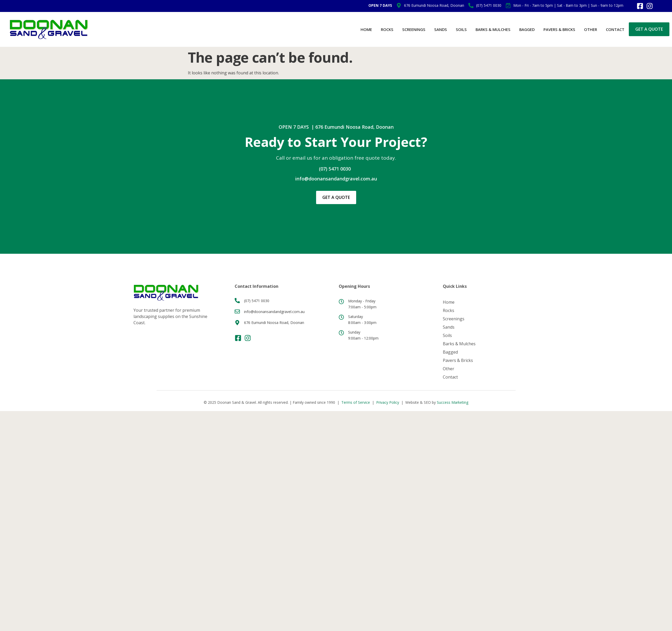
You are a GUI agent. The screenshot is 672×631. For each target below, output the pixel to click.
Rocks (387, 29)
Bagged (527, 29)
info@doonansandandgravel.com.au (336, 179)
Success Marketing (453, 402)
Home (366, 29)
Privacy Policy (388, 402)
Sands (441, 29)
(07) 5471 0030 (335, 169)
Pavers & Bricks (559, 29)
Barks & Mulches (493, 29)
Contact (615, 29)
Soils (461, 29)
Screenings (414, 29)
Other (591, 29)
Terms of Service (356, 402)
